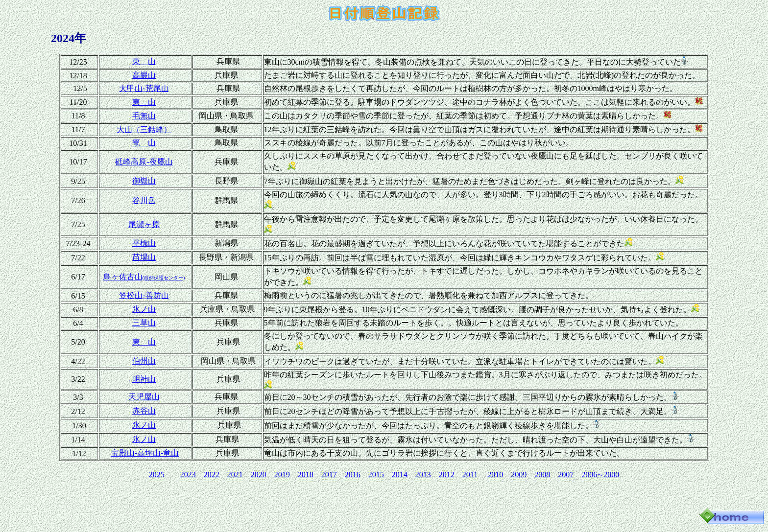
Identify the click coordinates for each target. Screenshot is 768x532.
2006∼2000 (600, 474)
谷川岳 (144, 200)
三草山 (144, 323)
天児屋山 (144, 397)
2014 (400, 474)
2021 (235, 474)
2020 (259, 474)
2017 (329, 474)
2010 (495, 474)
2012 (447, 474)
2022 (212, 474)
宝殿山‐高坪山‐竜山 (145, 453)
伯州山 (144, 361)
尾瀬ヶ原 (144, 224)
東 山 (144, 61)
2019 (282, 474)
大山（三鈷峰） (144, 129)
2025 (157, 474)
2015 (376, 474)
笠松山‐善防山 (144, 295)
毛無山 (144, 116)
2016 (353, 474)
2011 (470, 474)
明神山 (144, 379)
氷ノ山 (144, 309)
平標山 (144, 243)
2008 (542, 474)
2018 (306, 474)
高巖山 (144, 75)
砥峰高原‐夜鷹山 (144, 162)
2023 (188, 474)
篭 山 (144, 143)
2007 (566, 474)
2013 (423, 474)
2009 (519, 474)
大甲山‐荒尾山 (144, 88)
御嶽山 (144, 181)
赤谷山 (144, 411)
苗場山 (144, 257)
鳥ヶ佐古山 (144, 277)
